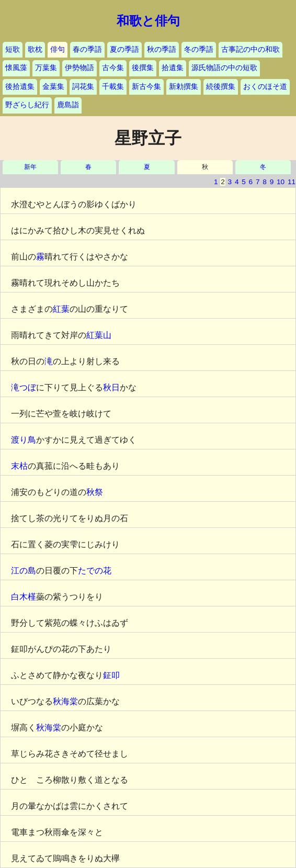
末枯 (19, 466)
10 (281, 182)
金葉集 (53, 87)
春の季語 (87, 49)
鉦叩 (111, 675)
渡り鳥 (24, 440)
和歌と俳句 (148, 21)
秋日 (111, 387)
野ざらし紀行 (27, 105)
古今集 (113, 68)
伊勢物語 (79, 68)
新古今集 (146, 87)
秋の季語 (162, 49)
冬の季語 (199, 49)
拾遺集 (173, 68)
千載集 (113, 87)
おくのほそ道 (265, 87)
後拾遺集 (20, 87)
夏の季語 (124, 49)
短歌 (13, 49)
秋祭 (95, 492)
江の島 (24, 571)
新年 (30, 167)
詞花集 (83, 87)
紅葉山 (99, 335)
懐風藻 (16, 68)
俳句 (58, 49)
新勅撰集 (184, 87)
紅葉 (61, 309)
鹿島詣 (68, 105)
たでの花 (95, 571)
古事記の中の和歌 (251, 49)
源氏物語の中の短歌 (224, 68)
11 (292, 182)
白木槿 (24, 597)
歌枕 (35, 49)
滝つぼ (24, 387)
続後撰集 (221, 87)
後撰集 (143, 68)
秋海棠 (65, 701)
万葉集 (46, 68)
